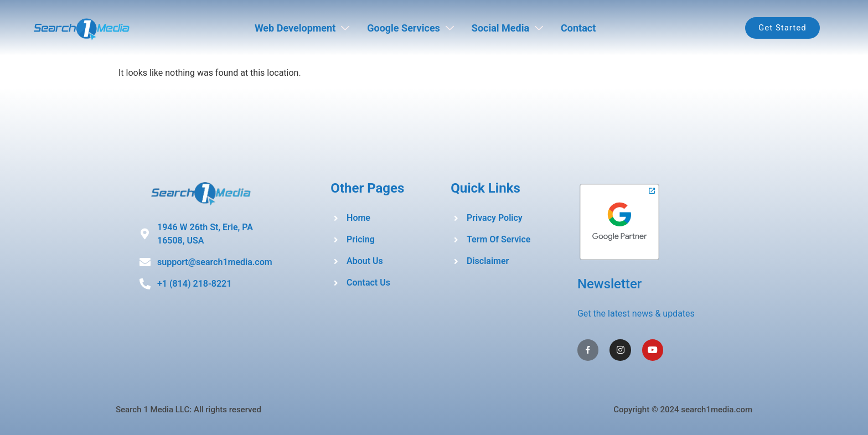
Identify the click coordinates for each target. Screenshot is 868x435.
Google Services (410, 28)
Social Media (507, 28)
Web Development (302, 28)
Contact (578, 28)
